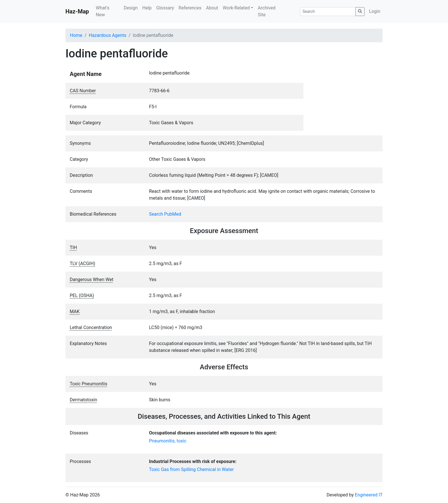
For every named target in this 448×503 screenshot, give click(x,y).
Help (147, 8)
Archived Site (267, 11)
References (190, 8)
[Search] (328, 12)
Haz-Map (77, 11)
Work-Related (236, 8)
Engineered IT (369, 495)
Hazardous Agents (108, 35)
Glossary (165, 8)
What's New (102, 11)
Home (76, 35)
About (212, 8)
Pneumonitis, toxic (168, 441)
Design (131, 8)
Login (375, 11)
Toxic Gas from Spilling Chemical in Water (192, 469)
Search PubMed (165, 214)
